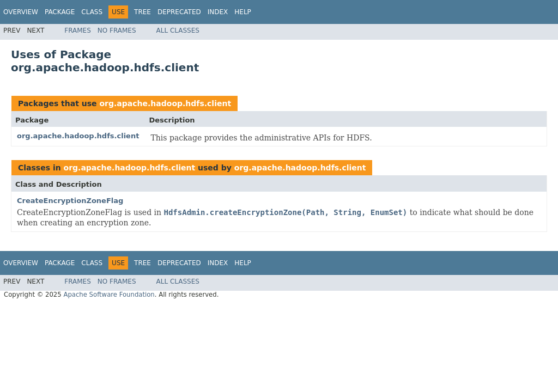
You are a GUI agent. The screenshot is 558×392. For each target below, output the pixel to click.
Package (60, 12)
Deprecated (179, 12)
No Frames (117, 30)
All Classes (178, 30)
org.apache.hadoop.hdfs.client (165, 103)
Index (218, 12)
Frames (78, 30)
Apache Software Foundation (109, 295)
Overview (21, 12)
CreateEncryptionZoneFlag (70, 201)
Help (243, 12)
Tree (142, 12)
